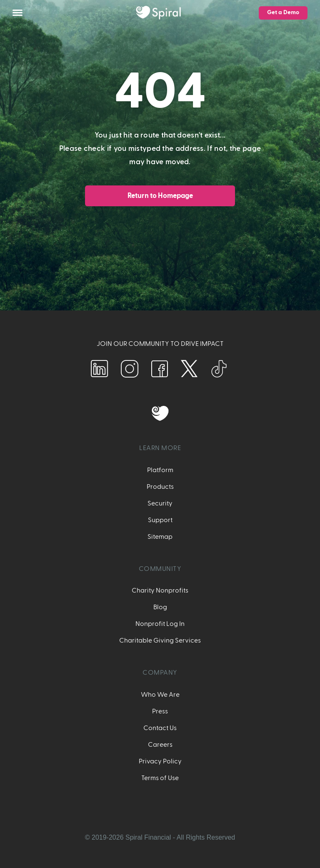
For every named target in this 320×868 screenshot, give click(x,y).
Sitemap (160, 537)
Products (160, 487)
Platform (160, 470)
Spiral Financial (148, 837)
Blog (160, 607)
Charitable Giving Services (160, 640)
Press (160, 711)
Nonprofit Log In (160, 624)
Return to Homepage (160, 196)
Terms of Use (160, 778)
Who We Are (160, 695)
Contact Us (160, 728)
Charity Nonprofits (160, 590)
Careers (160, 745)
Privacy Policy (160, 761)
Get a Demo (283, 13)
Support (160, 520)
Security (160, 503)
